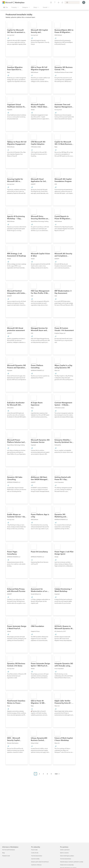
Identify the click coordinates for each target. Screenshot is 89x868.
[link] (17, 39)
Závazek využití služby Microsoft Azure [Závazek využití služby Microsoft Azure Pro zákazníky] (40, 862)
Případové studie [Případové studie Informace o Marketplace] (6, 856)
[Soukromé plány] (62, 2)
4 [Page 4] (47, 774)
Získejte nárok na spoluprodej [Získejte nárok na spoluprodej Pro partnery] (67, 865)
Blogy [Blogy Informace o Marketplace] (3, 853)
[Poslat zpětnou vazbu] (51, 2)
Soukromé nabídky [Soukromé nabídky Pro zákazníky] (35, 859)
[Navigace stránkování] (47, 775)
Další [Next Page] (56, 774)
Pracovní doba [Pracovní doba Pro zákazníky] (34, 850)
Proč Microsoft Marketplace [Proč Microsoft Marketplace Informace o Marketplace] (9, 850)
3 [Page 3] (43, 774)
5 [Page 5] (51, 774)
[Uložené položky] (59, 2)
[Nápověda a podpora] (55, 2)
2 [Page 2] (39, 774)
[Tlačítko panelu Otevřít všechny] (6, 7)
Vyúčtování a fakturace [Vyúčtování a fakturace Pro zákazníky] (36, 865)
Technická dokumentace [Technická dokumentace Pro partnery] (66, 859)
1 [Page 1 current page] (35, 774)
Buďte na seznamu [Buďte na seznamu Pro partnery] (64, 853)
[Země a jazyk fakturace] (72, 2)
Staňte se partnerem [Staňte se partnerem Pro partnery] (65, 850)
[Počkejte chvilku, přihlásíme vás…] (84, 2)
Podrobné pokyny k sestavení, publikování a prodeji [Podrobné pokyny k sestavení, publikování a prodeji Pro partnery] (72, 862)
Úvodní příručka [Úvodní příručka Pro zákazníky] (35, 853)
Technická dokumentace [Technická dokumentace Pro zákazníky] (37, 856)
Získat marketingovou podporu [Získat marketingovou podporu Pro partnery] (67, 856)
